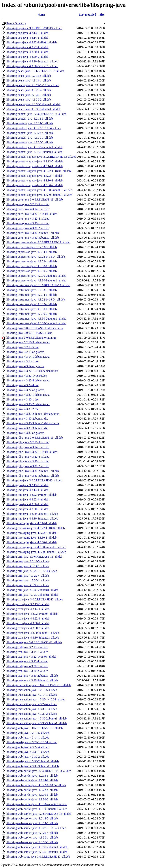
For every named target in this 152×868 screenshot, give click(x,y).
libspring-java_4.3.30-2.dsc (22, 409)
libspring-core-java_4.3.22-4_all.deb (28, 219)
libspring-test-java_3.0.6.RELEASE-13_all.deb (34, 642)
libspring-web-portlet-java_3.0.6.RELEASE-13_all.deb (39, 771)
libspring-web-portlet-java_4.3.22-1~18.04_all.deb (36, 785)
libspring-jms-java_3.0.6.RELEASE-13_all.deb (34, 480)
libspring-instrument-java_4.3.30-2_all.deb (32, 314)
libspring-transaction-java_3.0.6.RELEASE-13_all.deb (39, 685)
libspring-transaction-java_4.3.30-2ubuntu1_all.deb (36, 718)
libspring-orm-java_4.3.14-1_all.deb (28, 566)
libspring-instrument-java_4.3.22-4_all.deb (32, 304)
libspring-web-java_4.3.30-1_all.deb (28, 752)
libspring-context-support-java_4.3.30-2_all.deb (34, 185)
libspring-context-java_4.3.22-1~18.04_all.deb (34, 128)
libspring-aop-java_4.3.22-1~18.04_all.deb (31, 42)
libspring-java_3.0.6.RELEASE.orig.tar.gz (31, 338)
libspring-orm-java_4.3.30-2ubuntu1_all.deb (32, 590)
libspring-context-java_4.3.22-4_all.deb (30, 133)
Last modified (87, 15)
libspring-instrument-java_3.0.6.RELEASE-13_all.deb (38, 285)
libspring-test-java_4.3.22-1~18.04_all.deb (31, 657)
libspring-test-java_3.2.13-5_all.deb (27, 647)
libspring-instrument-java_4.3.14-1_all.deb (32, 295)
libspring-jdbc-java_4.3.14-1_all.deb (28, 447)
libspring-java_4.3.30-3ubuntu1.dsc (27, 428)
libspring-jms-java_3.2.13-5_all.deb (27, 485)
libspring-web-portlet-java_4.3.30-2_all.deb (32, 799)
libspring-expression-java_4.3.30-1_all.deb (32, 266)
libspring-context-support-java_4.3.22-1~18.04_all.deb (39, 171)
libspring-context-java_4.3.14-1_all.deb (30, 123)
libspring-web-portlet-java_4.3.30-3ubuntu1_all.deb (37, 809)
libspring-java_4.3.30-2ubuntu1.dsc (27, 419)
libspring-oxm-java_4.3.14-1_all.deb (28, 609)
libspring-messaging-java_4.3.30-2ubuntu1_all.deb (36, 547)
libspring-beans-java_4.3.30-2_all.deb (29, 100)
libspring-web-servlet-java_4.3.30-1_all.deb (32, 838)
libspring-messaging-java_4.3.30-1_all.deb (31, 538)
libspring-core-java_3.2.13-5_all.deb (28, 204)
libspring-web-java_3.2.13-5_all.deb (28, 733)
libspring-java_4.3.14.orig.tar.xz (25, 366)
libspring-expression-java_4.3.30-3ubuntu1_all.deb (36, 280)
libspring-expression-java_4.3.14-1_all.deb (32, 252)
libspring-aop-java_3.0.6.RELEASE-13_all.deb (34, 28)
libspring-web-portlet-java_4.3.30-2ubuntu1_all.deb (37, 804)
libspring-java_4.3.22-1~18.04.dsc (27, 376)
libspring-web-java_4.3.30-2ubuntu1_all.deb (33, 761)
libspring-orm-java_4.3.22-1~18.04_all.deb (32, 571)
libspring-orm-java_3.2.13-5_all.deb (28, 561)
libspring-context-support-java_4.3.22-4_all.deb (34, 176)
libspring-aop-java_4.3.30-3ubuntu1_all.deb (32, 66)
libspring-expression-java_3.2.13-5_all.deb (32, 247)
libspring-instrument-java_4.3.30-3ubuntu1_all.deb (36, 323)
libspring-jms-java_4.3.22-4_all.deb (27, 499)
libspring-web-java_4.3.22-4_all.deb (28, 747)
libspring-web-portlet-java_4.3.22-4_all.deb (32, 790)
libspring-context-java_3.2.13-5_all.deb (30, 119)
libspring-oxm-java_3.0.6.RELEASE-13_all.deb (35, 599)
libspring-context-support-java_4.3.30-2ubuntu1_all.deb (39, 190)
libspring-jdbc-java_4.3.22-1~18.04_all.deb (32, 452)
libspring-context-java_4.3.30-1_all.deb (30, 138)
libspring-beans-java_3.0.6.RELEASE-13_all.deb (35, 71)
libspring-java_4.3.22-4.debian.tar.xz (28, 380)
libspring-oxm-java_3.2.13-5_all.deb (28, 604)
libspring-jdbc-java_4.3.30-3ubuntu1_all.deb (33, 476)
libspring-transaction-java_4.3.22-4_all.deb (32, 704)
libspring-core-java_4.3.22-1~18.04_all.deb (32, 214)
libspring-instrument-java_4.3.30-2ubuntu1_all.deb (36, 319)
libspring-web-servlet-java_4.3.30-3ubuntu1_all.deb (37, 852)
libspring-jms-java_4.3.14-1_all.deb (27, 490)
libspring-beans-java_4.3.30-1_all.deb (29, 95)
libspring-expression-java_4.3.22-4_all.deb (32, 261)
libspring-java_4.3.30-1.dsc (22, 399)
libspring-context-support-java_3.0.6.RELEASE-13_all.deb (41, 157)
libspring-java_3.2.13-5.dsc (22, 347)
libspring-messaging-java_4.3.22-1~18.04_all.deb (36, 528)
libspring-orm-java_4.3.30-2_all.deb (28, 585)
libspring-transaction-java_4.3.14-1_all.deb (32, 695)
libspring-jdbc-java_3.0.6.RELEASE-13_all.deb (35, 438)
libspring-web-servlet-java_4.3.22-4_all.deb (32, 833)
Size (102, 15)
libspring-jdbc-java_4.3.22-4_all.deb (28, 457)
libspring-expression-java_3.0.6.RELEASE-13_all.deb (38, 242)
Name (41, 15)
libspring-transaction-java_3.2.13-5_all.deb (32, 690)
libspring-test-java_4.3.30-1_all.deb (27, 666)
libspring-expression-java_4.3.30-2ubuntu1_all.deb (36, 276)
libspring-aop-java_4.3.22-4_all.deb (27, 47)
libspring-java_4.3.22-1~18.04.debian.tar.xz (32, 371)
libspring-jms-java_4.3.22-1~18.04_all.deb (31, 495)
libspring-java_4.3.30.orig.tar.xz (25, 433)
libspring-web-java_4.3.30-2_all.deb (28, 757)
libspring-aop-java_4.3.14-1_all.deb (27, 38)
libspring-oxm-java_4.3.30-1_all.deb (28, 623)
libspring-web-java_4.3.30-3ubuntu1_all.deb (33, 766)
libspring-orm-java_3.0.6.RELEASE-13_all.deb (34, 557)
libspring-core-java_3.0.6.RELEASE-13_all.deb (35, 200)
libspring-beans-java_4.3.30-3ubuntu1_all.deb (33, 109)
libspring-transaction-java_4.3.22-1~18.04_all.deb (36, 699)
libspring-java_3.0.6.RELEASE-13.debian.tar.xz (35, 328)
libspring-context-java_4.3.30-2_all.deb (30, 142)
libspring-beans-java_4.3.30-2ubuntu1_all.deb (33, 104)
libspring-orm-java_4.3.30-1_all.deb (28, 580)
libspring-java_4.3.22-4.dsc (22, 385)
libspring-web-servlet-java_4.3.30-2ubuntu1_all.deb (37, 847)
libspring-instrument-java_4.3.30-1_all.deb (32, 309)
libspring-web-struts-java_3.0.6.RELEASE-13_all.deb (38, 857)
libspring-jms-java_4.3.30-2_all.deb (27, 509)
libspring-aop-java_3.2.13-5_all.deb (27, 33)
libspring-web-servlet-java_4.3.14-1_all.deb (32, 823)
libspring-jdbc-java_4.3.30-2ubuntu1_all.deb (33, 471)
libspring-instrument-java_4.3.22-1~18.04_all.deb (36, 299)
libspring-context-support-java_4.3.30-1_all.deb (34, 180)
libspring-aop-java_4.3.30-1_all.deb (27, 52)
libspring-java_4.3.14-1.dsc (22, 361)
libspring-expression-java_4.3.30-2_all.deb (32, 271)
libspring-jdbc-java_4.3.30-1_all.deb (28, 461)
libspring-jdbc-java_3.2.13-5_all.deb (28, 442)
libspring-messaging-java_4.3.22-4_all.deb (31, 533)
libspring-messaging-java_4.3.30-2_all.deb (31, 542)
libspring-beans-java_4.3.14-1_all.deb (29, 80)
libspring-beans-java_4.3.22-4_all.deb (29, 90)
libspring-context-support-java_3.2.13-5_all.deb (34, 161)
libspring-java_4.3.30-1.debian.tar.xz (28, 395)
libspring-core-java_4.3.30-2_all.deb (28, 228)
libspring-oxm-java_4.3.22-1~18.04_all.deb (32, 614)
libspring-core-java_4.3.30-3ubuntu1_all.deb (33, 238)
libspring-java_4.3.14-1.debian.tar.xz (28, 357)
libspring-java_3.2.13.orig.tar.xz (25, 352)
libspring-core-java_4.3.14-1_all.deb (28, 209)
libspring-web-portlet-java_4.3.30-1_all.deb (32, 795)
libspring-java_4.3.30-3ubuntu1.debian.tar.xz (33, 423)
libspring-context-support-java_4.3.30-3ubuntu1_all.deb (39, 195)
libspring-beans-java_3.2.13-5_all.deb (29, 76)
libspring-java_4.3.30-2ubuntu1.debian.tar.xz (33, 414)
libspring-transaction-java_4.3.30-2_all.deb (32, 714)
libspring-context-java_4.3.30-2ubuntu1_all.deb (34, 147)
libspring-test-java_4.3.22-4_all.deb (27, 661)
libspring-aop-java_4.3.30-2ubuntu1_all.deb (32, 61)
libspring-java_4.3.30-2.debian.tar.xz (28, 404)
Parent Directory (16, 23)
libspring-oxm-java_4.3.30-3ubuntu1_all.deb (33, 638)
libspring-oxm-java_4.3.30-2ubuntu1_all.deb (33, 633)
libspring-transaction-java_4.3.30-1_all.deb (32, 709)
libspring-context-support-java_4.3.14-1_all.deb (34, 166)
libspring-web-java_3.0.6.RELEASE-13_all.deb (35, 728)
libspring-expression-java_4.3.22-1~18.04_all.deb (36, 257)
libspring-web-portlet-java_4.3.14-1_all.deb (32, 780)
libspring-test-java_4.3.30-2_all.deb (27, 671)
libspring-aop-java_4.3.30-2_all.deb (27, 57)
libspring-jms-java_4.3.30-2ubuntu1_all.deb (32, 514)
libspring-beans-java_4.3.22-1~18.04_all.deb (33, 85)
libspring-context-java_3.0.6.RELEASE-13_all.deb (36, 114)
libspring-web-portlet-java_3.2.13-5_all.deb (32, 776)
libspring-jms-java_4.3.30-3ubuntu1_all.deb (32, 519)
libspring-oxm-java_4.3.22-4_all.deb (28, 618)
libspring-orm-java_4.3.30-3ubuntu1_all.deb (32, 595)
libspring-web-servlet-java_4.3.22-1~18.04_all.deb (36, 828)
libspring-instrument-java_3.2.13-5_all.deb (32, 290)
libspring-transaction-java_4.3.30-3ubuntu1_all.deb (36, 723)
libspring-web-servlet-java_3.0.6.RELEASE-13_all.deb (39, 814)
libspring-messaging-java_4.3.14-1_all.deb (31, 523)
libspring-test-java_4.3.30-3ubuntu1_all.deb (32, 680)
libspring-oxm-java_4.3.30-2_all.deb (28, 628)
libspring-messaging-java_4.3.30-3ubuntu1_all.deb (36, 552)
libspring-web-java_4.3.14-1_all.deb (28, 738)
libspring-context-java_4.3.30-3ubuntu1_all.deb (34, 152)
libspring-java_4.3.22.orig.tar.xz (25, 390)
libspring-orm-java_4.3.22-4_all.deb (28, 576)
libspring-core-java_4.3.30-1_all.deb (28, 223)
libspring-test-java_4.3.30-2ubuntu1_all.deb (32, 676)
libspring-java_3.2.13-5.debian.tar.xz (28, 342)
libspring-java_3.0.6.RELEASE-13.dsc (29, 333)
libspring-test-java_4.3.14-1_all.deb (27, 652)
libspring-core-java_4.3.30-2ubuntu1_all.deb (33, 233)
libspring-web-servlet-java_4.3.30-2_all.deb (32, 842)
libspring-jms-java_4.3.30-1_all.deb (27, 504)
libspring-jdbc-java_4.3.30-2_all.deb (28, 466)
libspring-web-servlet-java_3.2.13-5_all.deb (32, 818)
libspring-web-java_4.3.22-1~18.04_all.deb (32, 742)
